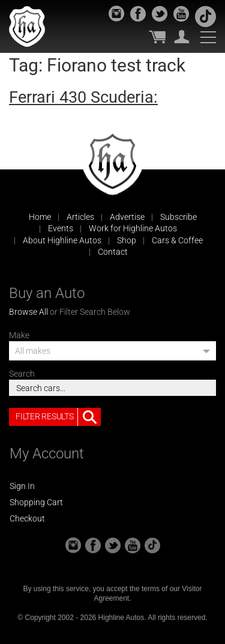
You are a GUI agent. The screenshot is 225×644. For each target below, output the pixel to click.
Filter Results (58, 417)
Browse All (28, 312)
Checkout (27, 518)
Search (22, 374)
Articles (80, 217)
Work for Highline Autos (133, 228)
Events (61, 228)
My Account (182, 37)
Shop (127, 240)
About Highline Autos (62, 240)
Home (40, 217)
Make (19, 335)
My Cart (157, 37)
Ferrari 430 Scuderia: (83, 97)
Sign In (22, 486)
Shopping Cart (36, 502)
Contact (113, 252)
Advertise (127, 217)
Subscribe (178, 217)
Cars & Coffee (177, 240)
